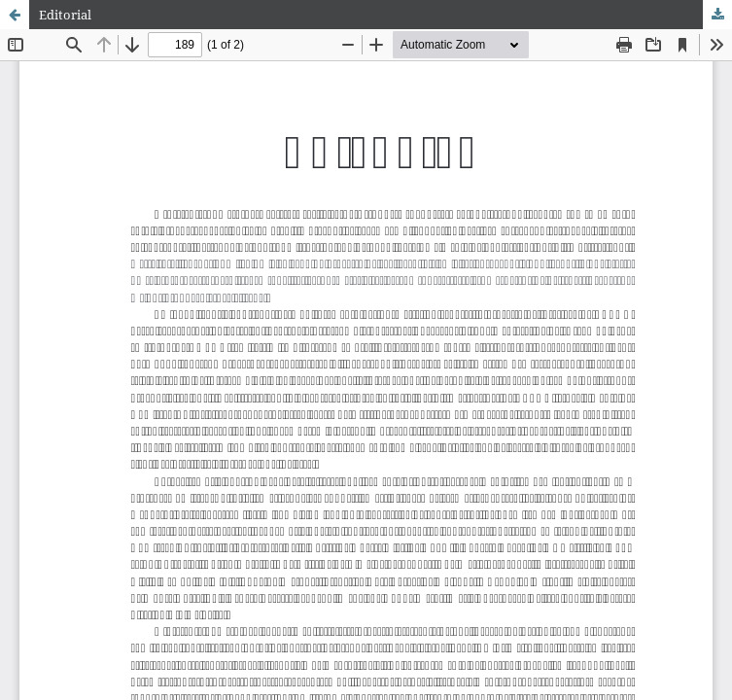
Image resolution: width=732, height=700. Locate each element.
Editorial (65, 15)
